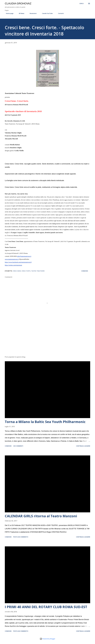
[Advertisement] (47, 340)
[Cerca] (81, 4)
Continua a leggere (83, 446)
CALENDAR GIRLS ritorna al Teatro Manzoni (41, 516)
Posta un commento (21, 537)
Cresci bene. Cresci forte (22, 271)
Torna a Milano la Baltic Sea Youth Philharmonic (45, 422)
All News (20, 13)
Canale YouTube (46, 13)
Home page (9, 13)
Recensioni (32, 13)
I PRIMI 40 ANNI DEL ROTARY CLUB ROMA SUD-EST (46, 607)
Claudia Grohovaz (18, 3)
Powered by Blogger (47, 639)
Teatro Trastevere (38, 271)
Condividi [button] (85, 271)
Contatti (60, 13)
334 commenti (18, 446)
